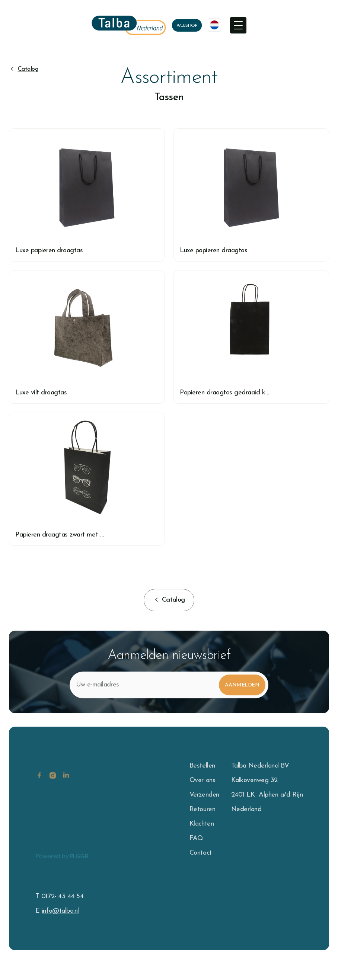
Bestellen (202, 766)
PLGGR (79, 863)
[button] (238, 25)
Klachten (202, 824)
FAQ (196, 838)
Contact (201, 853)
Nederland (246, 809)
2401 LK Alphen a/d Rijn (267, 795)
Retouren (202, 809)
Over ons (202, 780)
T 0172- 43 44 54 (59, 896)
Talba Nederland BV (260, 766)
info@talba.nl (60, 911)
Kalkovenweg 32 (254, 780)
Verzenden (204, 795)
